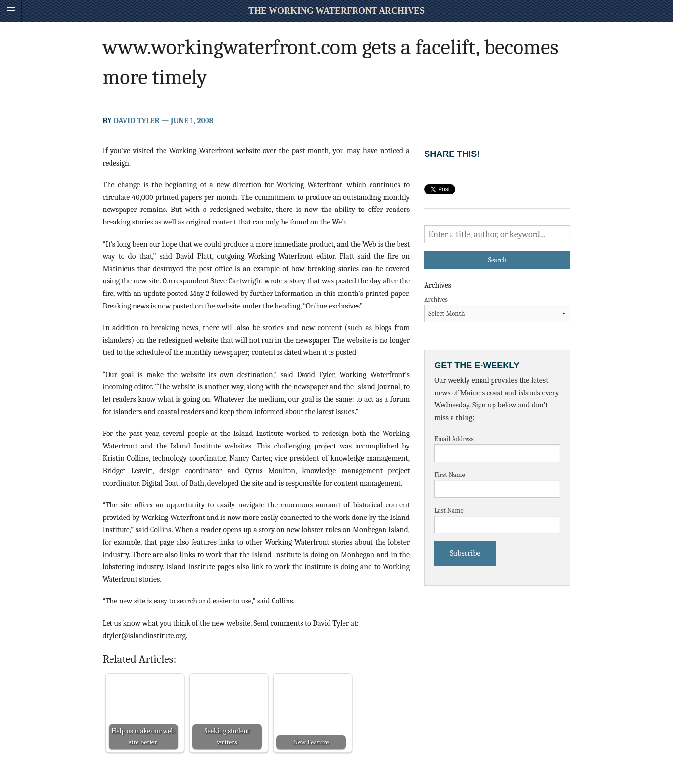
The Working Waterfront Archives (336, 11)
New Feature (311, 742)
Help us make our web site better (143, 737)
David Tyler (137, 121)
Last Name (449, 511)
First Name (450, 475)
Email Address (454, 439)
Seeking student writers (227, 737)
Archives (436, 300)
